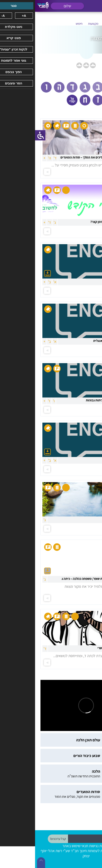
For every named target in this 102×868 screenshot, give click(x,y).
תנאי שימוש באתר (40, 846)
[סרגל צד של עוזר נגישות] (5, 135)
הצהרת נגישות (64, 846)
